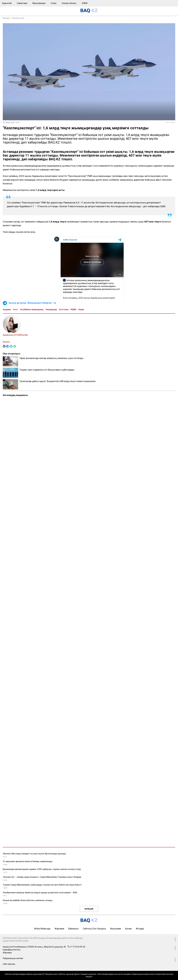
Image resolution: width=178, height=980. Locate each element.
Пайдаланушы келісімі (13, 958)
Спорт (54, 3)
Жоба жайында (42, 929)
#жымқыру (51, 309)
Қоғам (128, 929)
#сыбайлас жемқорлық (32, 309)
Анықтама (116, 929)
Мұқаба (6, 18)
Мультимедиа (39, 3)
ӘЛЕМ (85, 3)
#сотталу (64, 309)
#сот (16, 309)
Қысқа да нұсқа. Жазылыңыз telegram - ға (32, 303)
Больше (89, 909)
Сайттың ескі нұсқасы (94, 929)
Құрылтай (7, 3)
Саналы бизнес (69, 3)
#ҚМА (73, 309)
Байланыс (73, 929)
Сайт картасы (9, 964)
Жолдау (140, 929)
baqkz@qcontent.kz (12, 950)
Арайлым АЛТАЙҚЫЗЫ (15, 335)
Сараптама (22, 3)
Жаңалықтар (18, 18)
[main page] (89, 12)
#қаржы (7, 309)
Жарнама (59, 929)
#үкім (81, 309)
